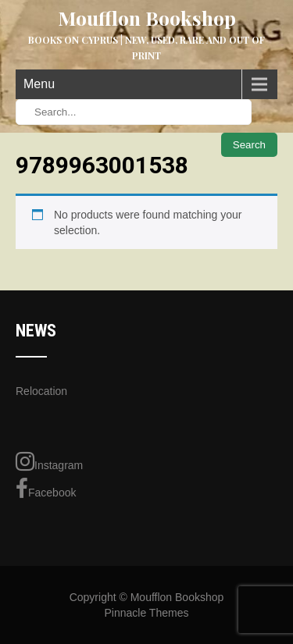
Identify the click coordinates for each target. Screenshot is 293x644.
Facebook (46, 489)
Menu (39, 84)
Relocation (41, 391)
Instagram (49, 461)
